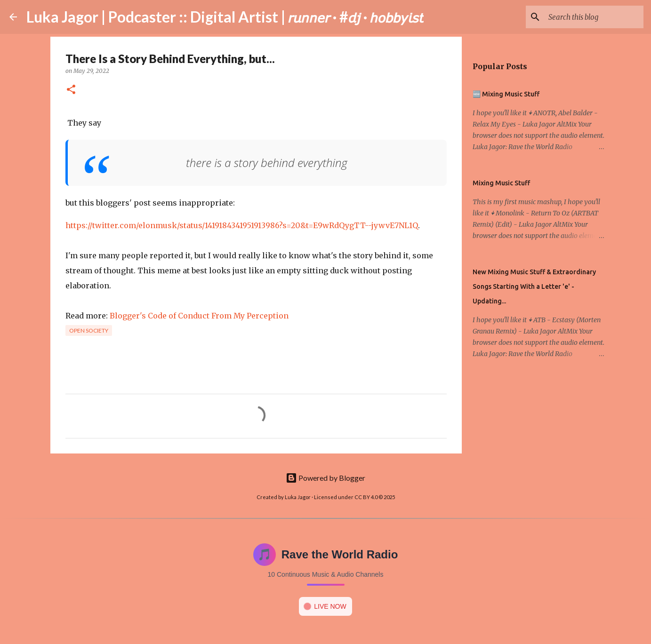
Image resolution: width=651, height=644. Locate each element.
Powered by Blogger (325, 478)
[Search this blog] (594, 17)
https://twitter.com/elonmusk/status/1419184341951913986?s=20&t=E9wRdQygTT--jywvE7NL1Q (242, 225)
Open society (89, 330)
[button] (71, 90)
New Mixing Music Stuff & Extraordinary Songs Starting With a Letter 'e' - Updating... (534, 286)
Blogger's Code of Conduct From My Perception (199, 316)
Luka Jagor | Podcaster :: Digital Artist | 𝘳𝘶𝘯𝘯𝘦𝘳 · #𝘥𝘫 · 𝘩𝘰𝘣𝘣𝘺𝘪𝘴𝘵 (225, 17)
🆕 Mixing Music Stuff (506, 94)
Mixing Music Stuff (501, 183)
